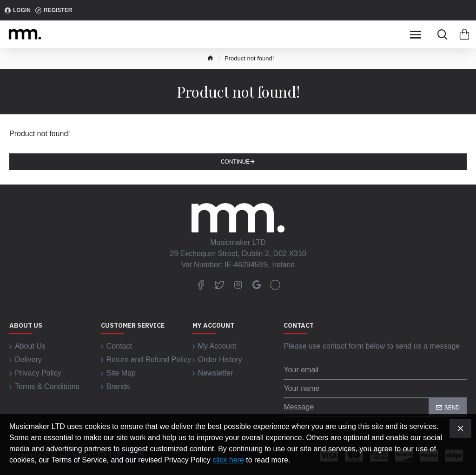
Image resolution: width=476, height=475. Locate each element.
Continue (235, 162)
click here (228, 460)
